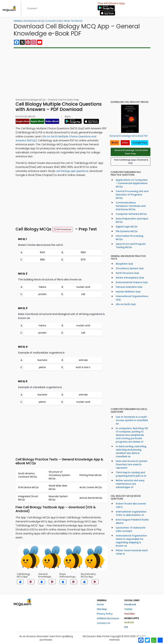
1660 (83, 252)
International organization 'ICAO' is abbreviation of (131, 513)
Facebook (130, 604)
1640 (42, 252)
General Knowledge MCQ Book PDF (129, 136)
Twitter (128, 609)
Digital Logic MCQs (127, 227)
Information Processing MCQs (129, 238)
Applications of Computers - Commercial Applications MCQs (132, 183)
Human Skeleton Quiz (128, 292)
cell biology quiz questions (72, 171)
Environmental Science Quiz (132, 282)
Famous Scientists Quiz (129, 287)
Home (100, 604)
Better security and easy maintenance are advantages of (130, 484)
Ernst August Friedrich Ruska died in (132, 521)
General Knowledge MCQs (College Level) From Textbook (48, 21)
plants (42, 367)
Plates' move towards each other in (132, 552)
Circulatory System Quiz (130, 268)
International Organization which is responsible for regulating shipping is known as (131, 541)
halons (42, 287)
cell (83, 294)
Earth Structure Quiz (127, 273)
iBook (115, 143)
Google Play (140, 143)
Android (129, 622)
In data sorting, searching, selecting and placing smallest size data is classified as (131, 451)
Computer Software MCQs (131, 214)
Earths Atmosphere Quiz (130, 278)
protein (42, 294)
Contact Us (104, 623)
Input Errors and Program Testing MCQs (131, 246)
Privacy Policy (105, 614)
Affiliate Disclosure (108, 618)
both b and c (83, 367)
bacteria (42, 360)
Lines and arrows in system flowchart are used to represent (132, 464)
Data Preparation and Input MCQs (132, 220)
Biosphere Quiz (124, 264)
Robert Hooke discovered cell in (131, 505)
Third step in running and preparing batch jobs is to (131, 474)
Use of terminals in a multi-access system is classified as (132, 420)
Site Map (102, 609)
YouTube (129, 614)
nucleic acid (83, 287)
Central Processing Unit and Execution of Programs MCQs (132, 195)
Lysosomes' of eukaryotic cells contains (131, 529)
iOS (126, 627)
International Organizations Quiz (132, 298)
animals (83, 360)
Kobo (125, 143)
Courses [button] (32, 8)
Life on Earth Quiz (126, 304)
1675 (83, 260)
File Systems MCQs (127, 231)
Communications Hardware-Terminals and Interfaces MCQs (131, 206)
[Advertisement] (82, 73)
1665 (42, 260)
